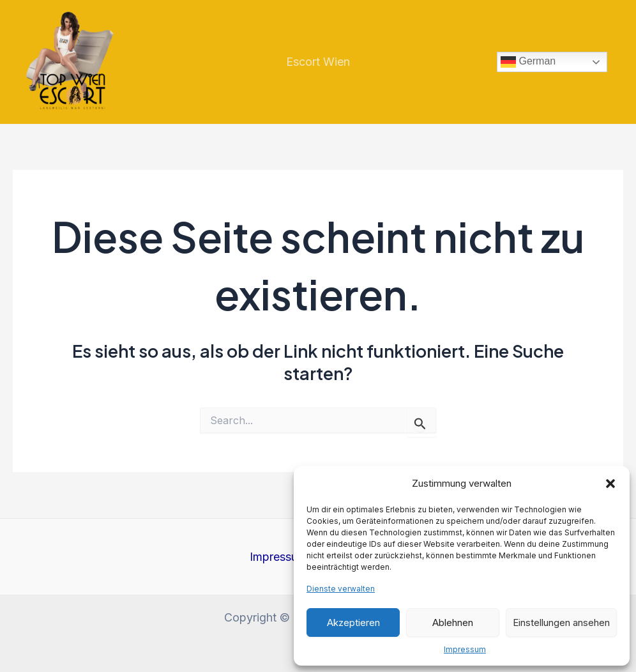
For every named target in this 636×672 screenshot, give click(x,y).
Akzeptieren (353, 622)
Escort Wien (318, 62)
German (528, 62)
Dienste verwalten (341, 589)
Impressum (465, 649)
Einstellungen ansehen (561, 622)
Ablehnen (453, 622)
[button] (610, 484)
